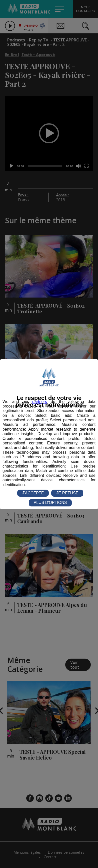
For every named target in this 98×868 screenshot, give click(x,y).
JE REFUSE (67, 493)
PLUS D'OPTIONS (50, 503)
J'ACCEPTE (33, 493)
